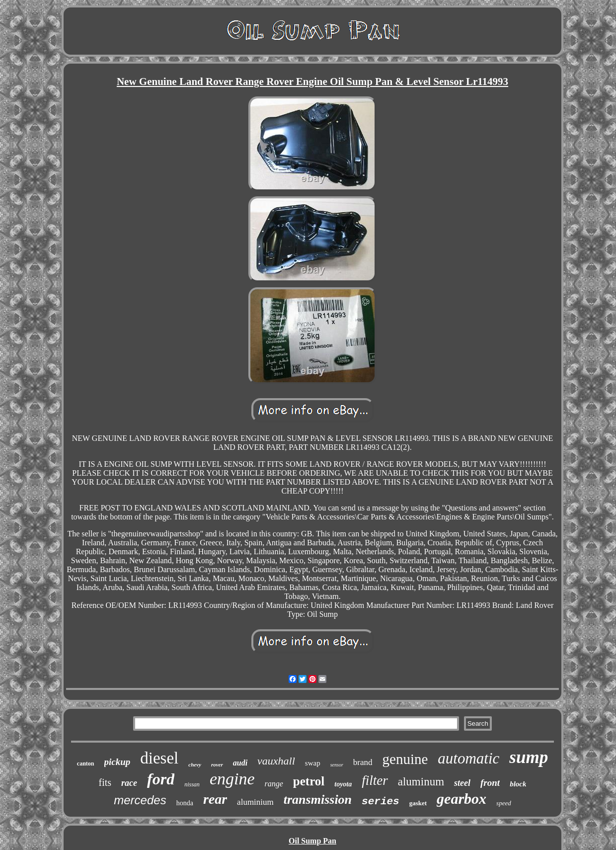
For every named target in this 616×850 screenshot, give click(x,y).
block (518, 784)
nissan (192, 784)
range (274, 784)
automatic (468, 758)
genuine (405, 759)
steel (462, 783)
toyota (343, 784)
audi (240, 763)
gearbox (462, 799)
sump (529, 757)
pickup (117, 762)
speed (504, 803)
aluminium (255, 802)
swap (313, 763)
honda (185, 803)
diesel (159, 758)
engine (232, 779)
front (490, 783)
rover (217, 765)
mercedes (140, 800)
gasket (418, 803)
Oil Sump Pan (312, 841)
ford (161, 779)
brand (363, 762)
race (129, 783)
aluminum (421, 782)
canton (86, 764)
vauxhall (276, 761)
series (381, 802)
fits (105, 782)
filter (375, 780)
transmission (318, 800)
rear (215, 799)
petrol (309, 781)
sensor (337, 765)
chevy (195, 765)
